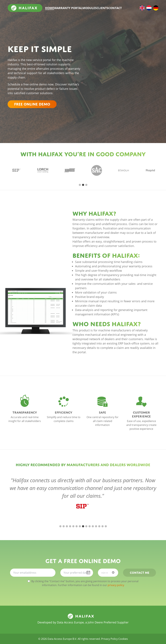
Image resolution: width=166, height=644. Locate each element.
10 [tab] (89, 526)
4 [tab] (70, 526)
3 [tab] (86, 185)
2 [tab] (83, 185)
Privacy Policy (109, 639)
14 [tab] (102, 526)
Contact (115, 8)
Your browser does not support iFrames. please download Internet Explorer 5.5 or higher (122, 63)
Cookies (123, 639)
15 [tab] (106, 526)
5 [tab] (73, 526)
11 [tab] (93, 526)
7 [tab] (80, 526)
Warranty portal (68, 8)
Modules (89, 8)
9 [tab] (86, 526)
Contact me (140, 572)
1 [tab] (80, 185)
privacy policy (116, 585)
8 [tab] (83, 526)
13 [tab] (99, 526)
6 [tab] (77, 526)
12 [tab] (96, 526)
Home (50, 8)
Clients (102, 8)
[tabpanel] (16, 170)
